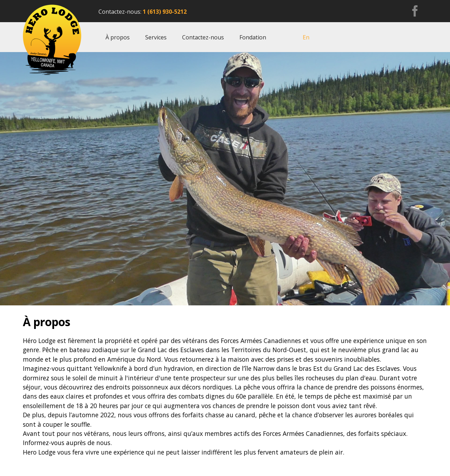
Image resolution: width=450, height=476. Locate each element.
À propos (118, 37)
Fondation (253, 37)
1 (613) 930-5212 (165, 12)
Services (156, 37)
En (306, 37)
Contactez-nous (203, 37)
